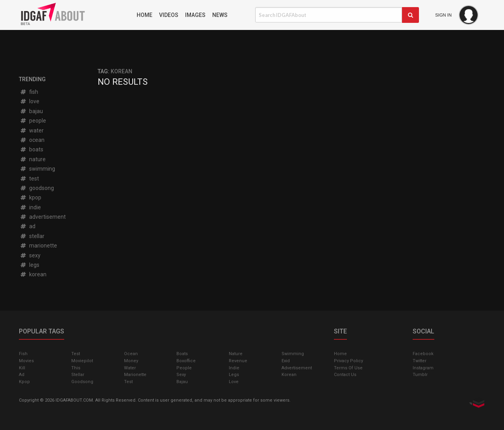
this (76, 368)
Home (145, 15)
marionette (38, 246)
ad (28, 226)
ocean (32, 140)
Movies (26, 361)
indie (30, 207)
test (29, 179)
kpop (31, 197)
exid (286, 361)
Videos (169, 15)
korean (33, 274)
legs (30, 265)
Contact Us (345, 375)
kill (22, 368)
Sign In (443, 15)
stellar (32, 236)
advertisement (43, 217)
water (32, 130)
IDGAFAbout (75, 15)
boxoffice (186, 361)
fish (29, 92)
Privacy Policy (348, 361)
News (220, 15)
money (131, 361)
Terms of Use (348, 368)
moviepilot (82, 361)
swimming (37, 169)
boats (31, 149)
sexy (30, 255)
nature (33, 159)
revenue (238, 361)
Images (195, 15)
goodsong (37, 188)
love (30, 101)
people (33, 121)
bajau (31, 111)
